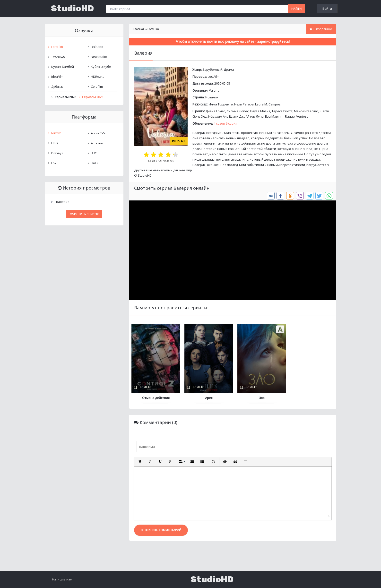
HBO (55, 143)
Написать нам (62, 579)
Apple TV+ (98, 133)
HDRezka (98, 77)
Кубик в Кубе (101, 67)
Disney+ (57, 153)
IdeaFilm (57, 77)
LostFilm (214, 77)
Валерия (63, 202)
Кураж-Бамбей (63, 67)
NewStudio (99, 57)
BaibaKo (97, 47)
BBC (94, 153)
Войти (327, 9)
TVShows (58, 57)
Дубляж (57, 86)
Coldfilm (97, 86)
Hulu (94, 163)
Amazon (97, 143)
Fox (54, 163)
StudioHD (72, 9)
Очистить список (84, 214)
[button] (140, 462)
